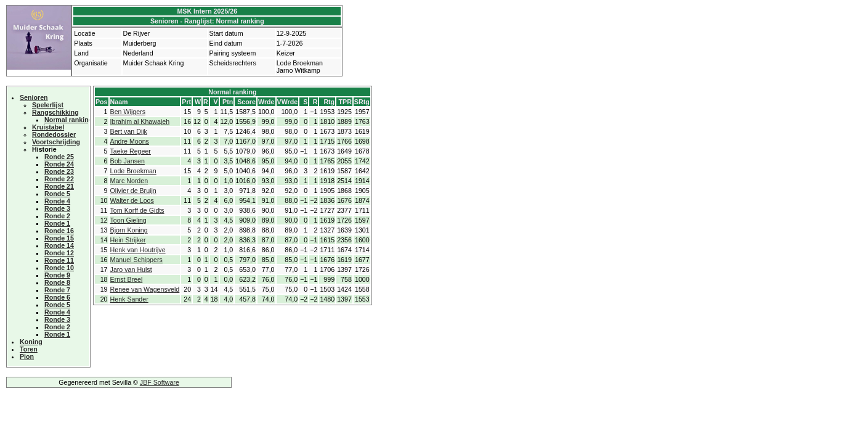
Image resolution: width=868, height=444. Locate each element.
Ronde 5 (57, 194)
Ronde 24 (59, 164)
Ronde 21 (59, 186)
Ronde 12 (59, 253)
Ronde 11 (59, 260)
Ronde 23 (59, 171)
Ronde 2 (57, 216)
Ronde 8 (57, 282)
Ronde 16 (59, 231)
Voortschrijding (56, 142)
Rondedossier (54, 134)
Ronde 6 (57, 297)
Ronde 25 (59, 157)
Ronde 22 (59, 179)
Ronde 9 (57, 275)
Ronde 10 (59, 268)
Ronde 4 (57, 201)
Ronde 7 (57, 290)
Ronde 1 (57, 223)
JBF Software (160, 382)
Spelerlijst (48, 105)
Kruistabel (48, 127)
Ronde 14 (59, 245)
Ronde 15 (59, 238)
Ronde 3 (57, 208)
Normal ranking (68, 120)
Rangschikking (55, 112)
